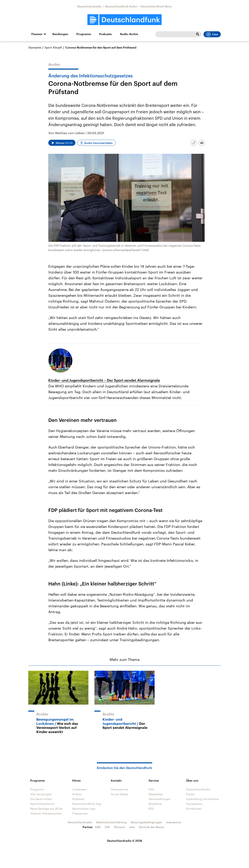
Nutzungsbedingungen (146, 822)
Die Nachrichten (41, 799)
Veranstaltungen (160, 799)
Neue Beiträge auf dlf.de (46, 809)
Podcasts (105, 34)
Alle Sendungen (41, 794)
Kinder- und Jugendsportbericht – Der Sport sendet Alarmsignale (104, 380)
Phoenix (120, 827)
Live (212, 34)
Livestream (80, 789)
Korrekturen (194, 809)
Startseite (35, 47)
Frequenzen (80, 813)
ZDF (107, 827)
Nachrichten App (84, 809)
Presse (190, 794)
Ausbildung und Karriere (202, 799)
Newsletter (156, 794)
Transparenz (194, 804)
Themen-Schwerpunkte (46, 813)
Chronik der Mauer (152, 827)
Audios (77, 794)
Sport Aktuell (53, 47)
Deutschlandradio (90, 6)
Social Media (120, 794)
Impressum (174, 822)
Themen (37, 34)
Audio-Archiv (129, 34)
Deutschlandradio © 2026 (125, 841)
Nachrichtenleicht (42, 804)
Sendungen (60, 34)
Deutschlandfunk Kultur (121, 6)
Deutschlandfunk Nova (156, 6)
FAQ (151, 789)
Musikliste (155, 804)
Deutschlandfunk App (87, 804)
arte (132, 827)
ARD (98, 827)
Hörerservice (119, 789)
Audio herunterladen (98, 143)
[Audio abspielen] (62, 143)
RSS (151, 809)
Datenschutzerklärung (111, 822)
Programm (84, 34)
